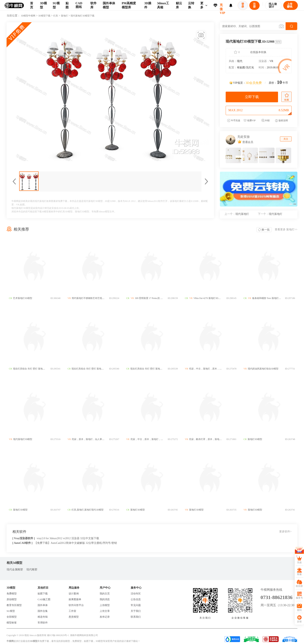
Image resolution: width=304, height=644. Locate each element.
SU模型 (56, 5)
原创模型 (12, 599)
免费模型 (12, 594)
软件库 (93, 5)
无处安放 (244, 137)
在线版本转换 (258, 52)
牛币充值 (234, 121)
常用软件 (43, 623)
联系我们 (136, 617)
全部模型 (12, 617)
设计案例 (74, 594)
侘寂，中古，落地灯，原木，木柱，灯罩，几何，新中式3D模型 (222, 369)
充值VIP (222, 7)
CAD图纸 (79, 5)
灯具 (56, 16)
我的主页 (105, 594)
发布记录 (105, 617)
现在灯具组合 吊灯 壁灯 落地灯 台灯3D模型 (35, 369)
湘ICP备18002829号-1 (58, 635)
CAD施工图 (44, 599)
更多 (204, 5)
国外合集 (43, 611)
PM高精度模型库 (129, 5)
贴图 (67, 5)
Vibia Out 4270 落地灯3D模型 (209, 298)
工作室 (72, 611)
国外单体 (43, 605)
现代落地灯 (237, 214)
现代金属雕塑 (15, 570)
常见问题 (136, 605)
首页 (32, 5)
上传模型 (105, 605)
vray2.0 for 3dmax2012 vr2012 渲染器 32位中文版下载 (68, 538)
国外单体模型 (109, 5)
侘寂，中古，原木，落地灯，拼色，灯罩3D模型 (155, 439)
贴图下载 (43, 594)
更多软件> (285, 532)
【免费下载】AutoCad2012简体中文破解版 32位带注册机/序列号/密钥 (76, 543)
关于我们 (136, 611)
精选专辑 (43, 617)
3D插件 (148, 5)
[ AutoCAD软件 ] (22, 543)
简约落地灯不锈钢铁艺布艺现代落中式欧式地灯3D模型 (100, 298)
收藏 (287, 97)
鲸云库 (179, 5)
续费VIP (250, 121)
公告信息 (136, 599)
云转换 (191, 5)
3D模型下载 (44, 16)
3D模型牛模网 (28, 16)
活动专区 (136, 594)
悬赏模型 (74, 617)
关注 (286, 139)
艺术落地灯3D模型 (23, 298)
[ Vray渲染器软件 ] (24, 538)
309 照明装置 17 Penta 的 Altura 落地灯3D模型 (158, 298)
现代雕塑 (32, 570)
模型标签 (12, 623)
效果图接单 (75, 599)
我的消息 (105, 599)
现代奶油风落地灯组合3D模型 (264, 369)
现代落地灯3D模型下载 (82, 16)
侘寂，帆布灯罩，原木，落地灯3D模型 (209, 439)
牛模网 (10, 641)
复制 (278, 42)
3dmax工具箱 (163, 5)
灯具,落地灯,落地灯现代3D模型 (88, 510)
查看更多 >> (286, 229)
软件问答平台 (76, 605)
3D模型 (43, 5)
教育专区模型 (14, 605)
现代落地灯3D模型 (23, 439)
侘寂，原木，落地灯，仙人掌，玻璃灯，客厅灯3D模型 (100, 439)
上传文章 (105, 611)
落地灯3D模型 (82, 212)
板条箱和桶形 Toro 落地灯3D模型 (270, 298)
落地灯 (64, 16)
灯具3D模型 (66, 212)
